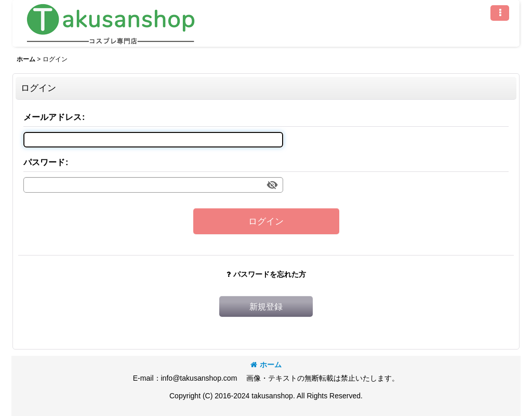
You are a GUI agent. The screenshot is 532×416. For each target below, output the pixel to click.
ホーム (266, 365)
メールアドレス (52, 117)
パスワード (44, 162)
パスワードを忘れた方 (266, 274)
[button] (500, 13)
